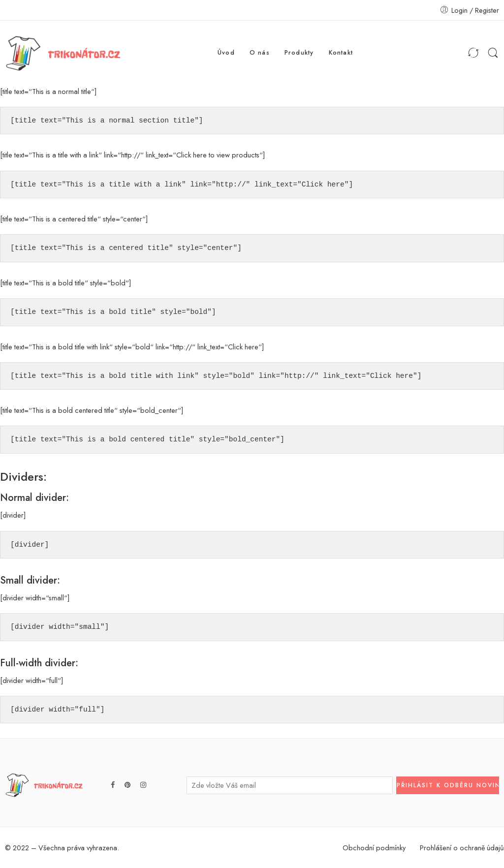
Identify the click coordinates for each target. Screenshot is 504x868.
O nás (260, 53)
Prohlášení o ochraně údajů (462, 848)
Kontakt (341, 53)
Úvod (226, 53)
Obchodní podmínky (374, 848)
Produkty (299, 53)
